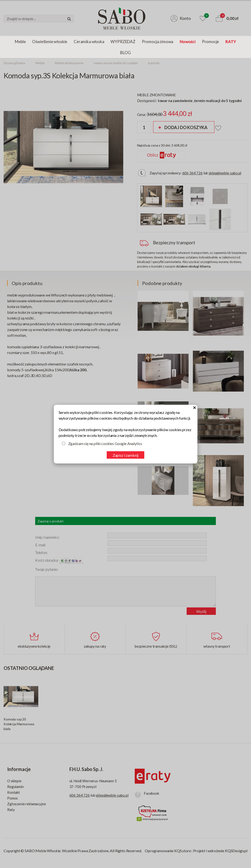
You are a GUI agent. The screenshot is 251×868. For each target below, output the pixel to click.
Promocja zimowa (158, 42)
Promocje (211, 42)
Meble (20, 42)
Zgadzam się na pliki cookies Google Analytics (105, 443)
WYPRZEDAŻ (123, 42)
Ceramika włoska (89, 42)
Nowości (188, 42)
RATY (231, 42)
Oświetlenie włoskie (50, 42)
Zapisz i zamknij (125, 455)
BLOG (125, 53)
